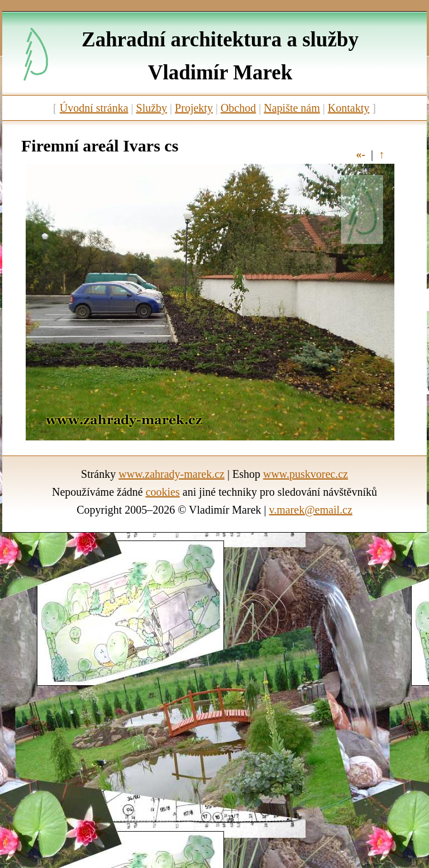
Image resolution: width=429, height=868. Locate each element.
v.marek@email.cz (311, 510)
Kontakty (349, 108)
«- (361, 154)
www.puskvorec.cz (306, 474)
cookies (163, 492)
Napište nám (292, 108)
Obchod (238, 108)
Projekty (194, 108)
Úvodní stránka (94, 108)
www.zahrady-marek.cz (171, 474)
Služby (152, 108)
